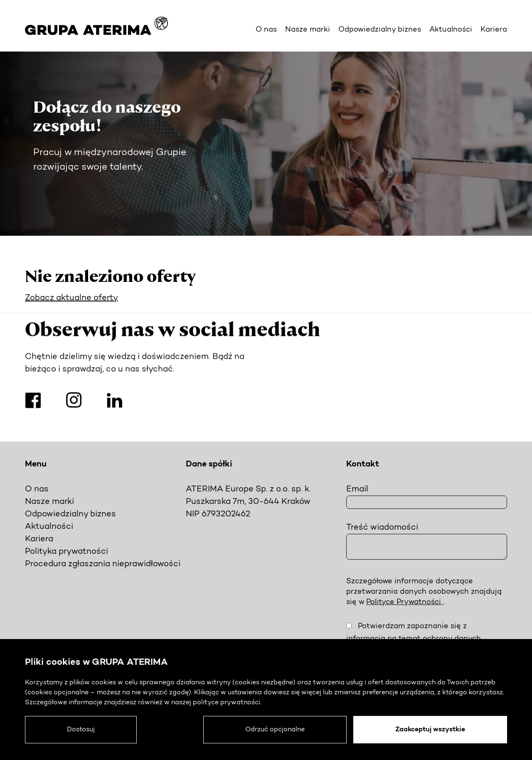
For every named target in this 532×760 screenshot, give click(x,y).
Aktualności (451, 30)
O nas (266, 30)
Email (357, 489)
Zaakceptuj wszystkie (430, 730)
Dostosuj (81, 730)
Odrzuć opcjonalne (275, 730)
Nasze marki (308, 30)
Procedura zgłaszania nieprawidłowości (103, 564)
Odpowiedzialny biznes (380, 30)
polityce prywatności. (227, 703)
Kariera (494, 30)
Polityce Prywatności (405, 602)
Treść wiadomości (382, 528)
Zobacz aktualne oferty (71, 298)
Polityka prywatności (66, 552)
